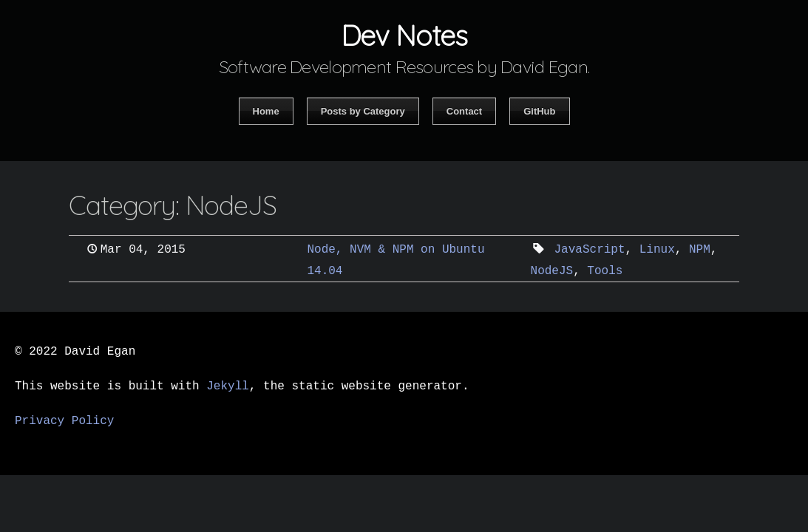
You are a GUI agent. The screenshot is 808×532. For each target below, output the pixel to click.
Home (266, 111)
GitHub (539, 111)
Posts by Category (363, 111)
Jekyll (228, 386)
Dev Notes (404, 35)
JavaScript (590, 250)
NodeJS (552, 271)
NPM (700, 250)
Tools (605, 271)
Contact (464, 111)
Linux (657, 250)
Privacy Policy (64, 421)
